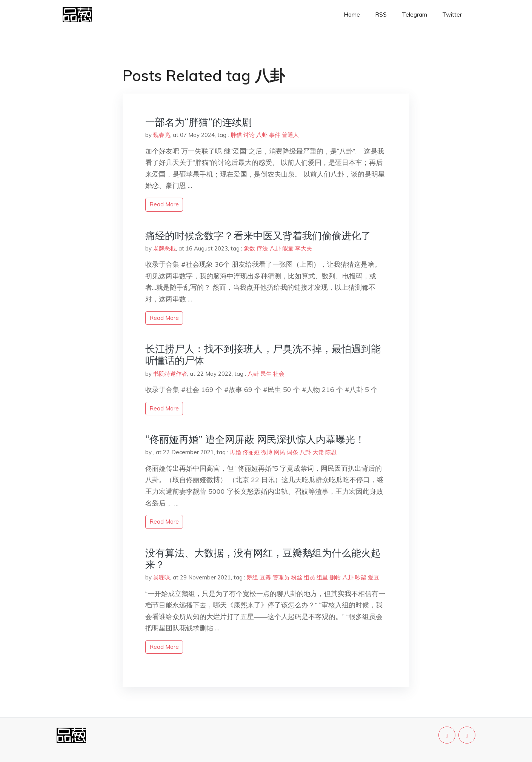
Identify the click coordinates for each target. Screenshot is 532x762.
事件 (275, 135)
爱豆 (374, 577)
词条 (292, 452)
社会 (279, 374)
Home (352, 15)
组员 (309, 577)
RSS (381, 15)
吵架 (361, 577)
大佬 (318, 452)
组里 (322, 577)
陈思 (331, 452)
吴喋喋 (162, 577)
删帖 (335, 577)
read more (164, 204)
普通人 (290, 135)
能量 (288, 248)
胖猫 (236, 135)
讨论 (249, 135)
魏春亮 (162, 135)
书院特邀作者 (170, 374)
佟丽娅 (251, 452)
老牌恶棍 (165, 248)
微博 (267, 452)
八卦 (262, 135)
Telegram (414, 15)
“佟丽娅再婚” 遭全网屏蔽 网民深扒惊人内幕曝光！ (255, 439)
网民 (280, 452)
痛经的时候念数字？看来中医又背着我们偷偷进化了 (258, 236)
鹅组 (252, 577)
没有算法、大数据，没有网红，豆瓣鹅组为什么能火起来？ (263, 559)
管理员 (281, 577)
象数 (249, 248)
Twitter (452, 15)
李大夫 (304, 248)
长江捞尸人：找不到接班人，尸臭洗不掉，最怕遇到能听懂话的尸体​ (263, 355)
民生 (266, 374)
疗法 (262, 248)
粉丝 (297, 577)
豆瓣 (265, 577)
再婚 (235, 452)
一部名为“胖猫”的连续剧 (198, 122)
